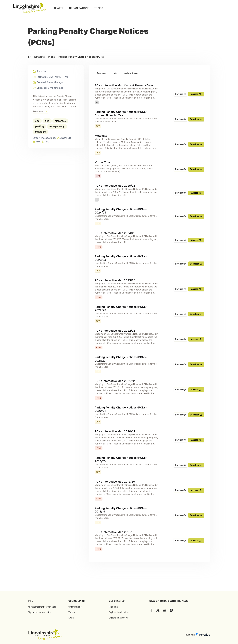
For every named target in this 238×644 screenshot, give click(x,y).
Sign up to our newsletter (40, 612)
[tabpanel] (149, 317)
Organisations (75, 607)
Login (71, 618)
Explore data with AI (118, 618)
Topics (72, 612)
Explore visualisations (119, 612)
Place (50, 57)
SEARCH (59, 8)
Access (196, 94)
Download (196, 119)
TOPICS (99, 8)
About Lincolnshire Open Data (42, 607)
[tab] (102, 73)
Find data (113, 607)
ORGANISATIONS (79, 8)
